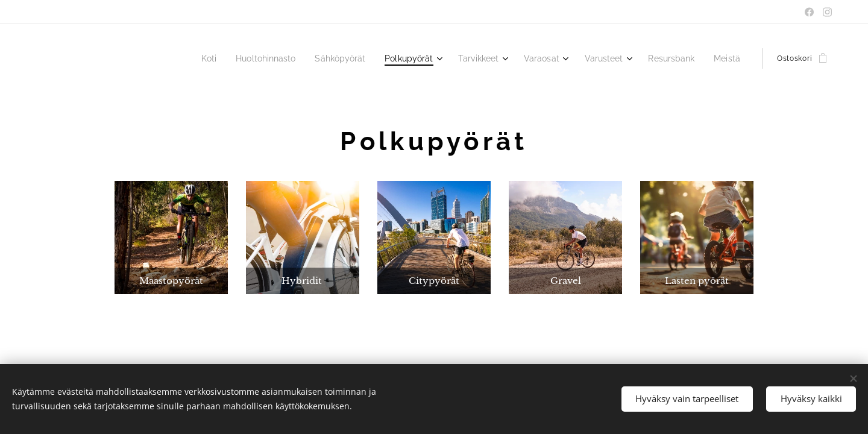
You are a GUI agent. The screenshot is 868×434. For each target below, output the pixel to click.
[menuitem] (233, 58)
